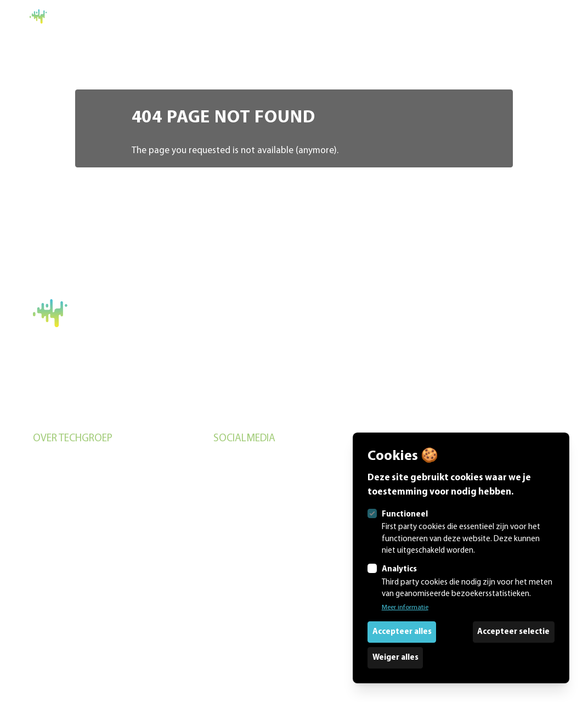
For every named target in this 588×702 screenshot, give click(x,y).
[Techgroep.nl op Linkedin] (294, 510)
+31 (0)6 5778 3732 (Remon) (87, 381)
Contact (47, 568)
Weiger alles (395, 658)
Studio (44, 483)
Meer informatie (405, 607)
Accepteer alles (402, 632)
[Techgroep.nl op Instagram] (294, 463)
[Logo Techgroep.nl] (63, 16)
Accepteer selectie (513, 632)
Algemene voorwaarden (73, 405)
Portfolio (49, 546)
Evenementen (57, 462)
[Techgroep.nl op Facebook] (294, 486)
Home (547, 16)
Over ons (49, 526)
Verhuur (47, 504)
